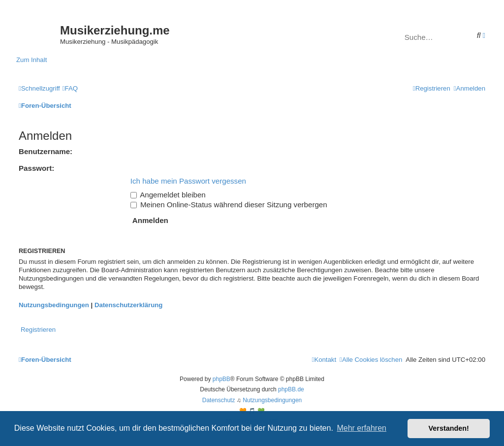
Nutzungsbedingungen (54, 305)
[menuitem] (70, 88)
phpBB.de (291, 389)
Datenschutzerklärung (129, 305)
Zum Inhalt (31, 60)
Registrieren (38, 330)
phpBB (221, 379)
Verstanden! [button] (449, 428)
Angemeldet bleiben (168, 195)
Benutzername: (46, 151)
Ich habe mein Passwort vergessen (188, 181)
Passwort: (36, 168)
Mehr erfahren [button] (362, 428)
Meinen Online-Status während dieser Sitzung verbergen (229, 205)
